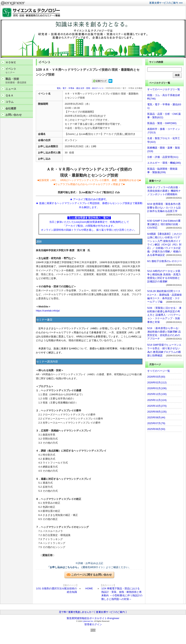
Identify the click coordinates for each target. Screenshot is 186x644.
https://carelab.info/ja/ (48, 311)
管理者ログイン (93, 624)
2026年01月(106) (157, 388)
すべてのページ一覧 (159, 371)
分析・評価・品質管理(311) (163, 157)
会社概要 (11, 108)
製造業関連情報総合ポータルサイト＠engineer (93, 618)
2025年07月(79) (156, 423)
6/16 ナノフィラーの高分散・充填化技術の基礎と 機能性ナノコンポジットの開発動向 (164, 191)
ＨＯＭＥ (11, 62)
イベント (18, 71)
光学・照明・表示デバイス (92, 88)
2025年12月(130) (157, 394)
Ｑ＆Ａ (9, 95)
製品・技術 (18, 81)
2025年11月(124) (157, 400)
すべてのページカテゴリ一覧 (164, 89)
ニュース (11, 89)
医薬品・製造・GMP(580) (162, 123)
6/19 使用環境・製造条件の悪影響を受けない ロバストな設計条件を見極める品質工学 (164, 207)
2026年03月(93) (156, 377)
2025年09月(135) (157, 412)
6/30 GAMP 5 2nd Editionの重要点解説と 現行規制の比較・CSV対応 (164, 224)
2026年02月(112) (157, 382)
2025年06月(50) (156, 429)
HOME (89, 588)
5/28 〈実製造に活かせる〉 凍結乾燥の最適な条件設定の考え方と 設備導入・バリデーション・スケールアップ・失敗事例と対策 (164, 315)
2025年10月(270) (157, 406)
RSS (93, 630)
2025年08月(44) (156, 417)
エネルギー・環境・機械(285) (164, 163)
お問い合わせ (14, 115)
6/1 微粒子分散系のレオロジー (164, 261)
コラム (9, 102)
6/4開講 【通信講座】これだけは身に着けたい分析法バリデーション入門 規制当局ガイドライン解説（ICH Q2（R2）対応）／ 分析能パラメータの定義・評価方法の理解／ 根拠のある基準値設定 (164, 244)
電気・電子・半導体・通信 (68, 88)
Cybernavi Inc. (88, 621)
